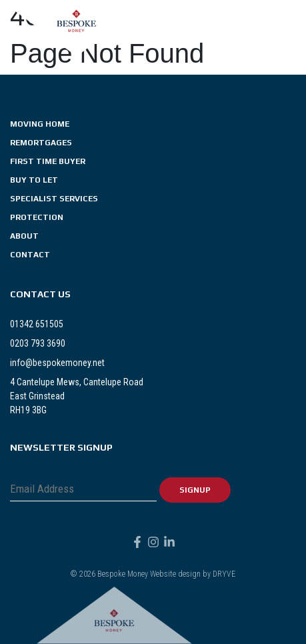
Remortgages (41, 143)
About (24, 236)
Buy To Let (34, 180)
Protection (37, 217)
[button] (293, 28)
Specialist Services (54, 199)
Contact (30, 255)
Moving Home (40, 124)
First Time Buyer (48, 161)
